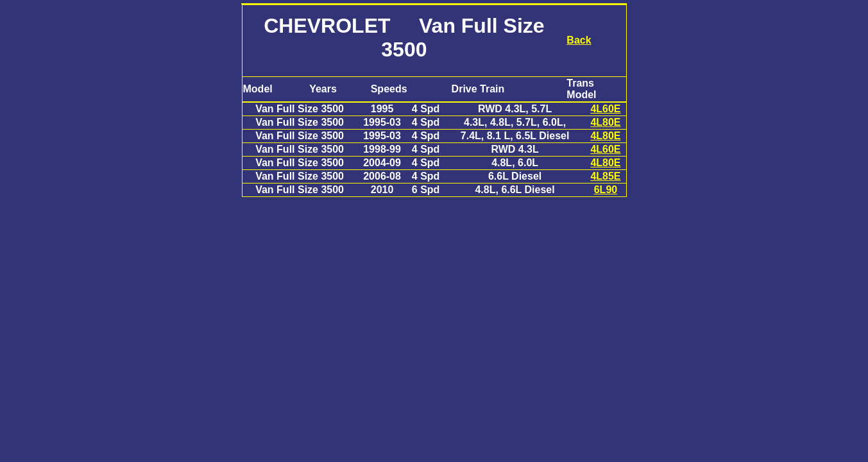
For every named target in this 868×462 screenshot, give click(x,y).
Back (579, 40)
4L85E (605, 176)
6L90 (606, 190)
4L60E (605, 109)
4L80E (605, 122)
